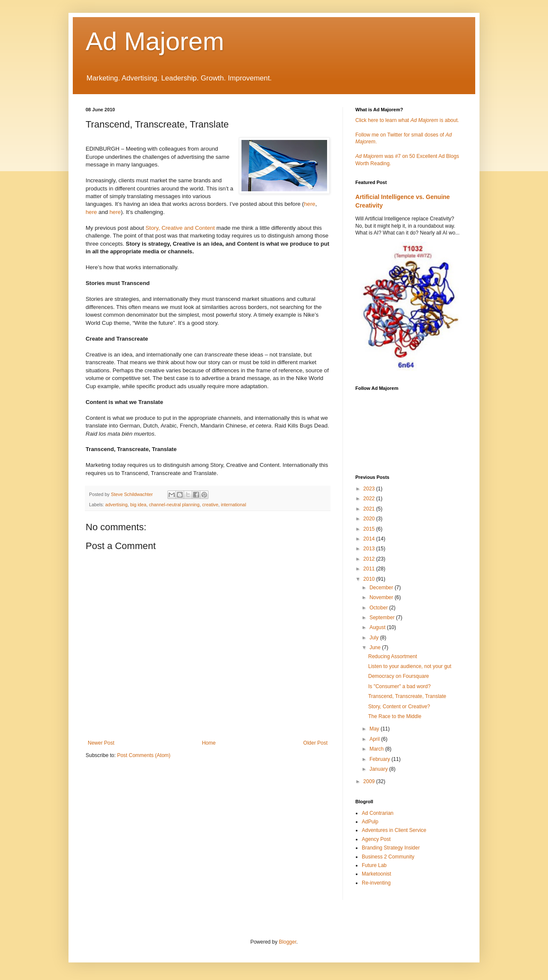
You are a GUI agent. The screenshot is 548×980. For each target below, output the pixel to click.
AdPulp (370, 822)
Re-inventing (376, 883)
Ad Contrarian (378, 813)
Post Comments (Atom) (144, 755)
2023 (370, 489)
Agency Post (376, 839)
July (375, 638)
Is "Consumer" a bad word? (399, 686)
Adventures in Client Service (394, 830)
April (375, 739)
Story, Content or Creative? (399, 707)
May (375, 729)
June (376, 647)
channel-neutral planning (174, 505)
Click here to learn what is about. (407, 120)
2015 (370, 529)
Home (209, 743)
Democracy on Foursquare (399, 676)
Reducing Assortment (393, 656)
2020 (370, 519)
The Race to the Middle (395, 716)
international (234, 505)
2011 (370, 569)
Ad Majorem (155, 41)
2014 (370, 539)
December (382, 588)
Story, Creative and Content (180, 228)
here (310, 204)
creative (210, 505)
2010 (370, 579)
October (379, 608)
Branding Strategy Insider (391, 848)
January (379, 769)
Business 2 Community (388, 857)
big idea (138, 505)
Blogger (287, 942)
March (377, 749)
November (382, 597)
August (378, 627)
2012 (370, 559)
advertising (116, 505)
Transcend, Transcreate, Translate (407, 696)
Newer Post (101, 743)
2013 (370, 549)
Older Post (315, 743)
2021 (370, 509)
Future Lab (374, 865)
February (380, 759)
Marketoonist (377, 874)
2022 (370, 499)
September (383, 618)
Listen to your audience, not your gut (410, 666)
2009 (370, 781)
